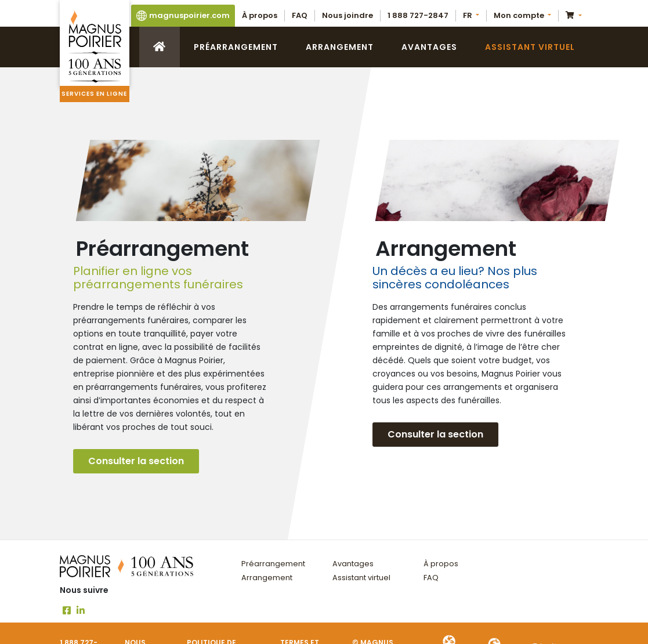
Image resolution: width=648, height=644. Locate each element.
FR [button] (468, 15)
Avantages (429, 47)
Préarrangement (236, 47)
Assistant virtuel (530, 47)
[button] (523, 16)
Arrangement (340, 47)
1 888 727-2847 (418, 15)
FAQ (300, 15)
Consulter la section (136, 461)
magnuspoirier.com (183, 15)
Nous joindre (347, 15)
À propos (260, 15)
